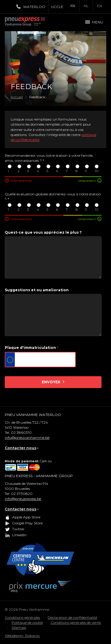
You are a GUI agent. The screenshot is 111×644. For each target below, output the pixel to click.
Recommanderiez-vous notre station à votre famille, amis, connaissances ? (49, 158)
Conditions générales (22, 617)
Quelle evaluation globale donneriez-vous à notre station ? (53, 197)
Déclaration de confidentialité (72, 617)
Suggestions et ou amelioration (37, 290)
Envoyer (52, 382)
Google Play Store (27, 523)
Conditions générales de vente (76, 622)
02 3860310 (21, 432)
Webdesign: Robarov (22, 636)
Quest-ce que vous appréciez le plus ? (43, 232)
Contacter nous (21, 448)
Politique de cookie (27, 622)
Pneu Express (31, 22)
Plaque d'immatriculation (32, 348)
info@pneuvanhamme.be (27, 437)
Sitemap (19, 628)
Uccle (57, 7)
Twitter (18, 529)
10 (97, 169)
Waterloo (34, 7)
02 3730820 (22, 494)
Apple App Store (26, 517)
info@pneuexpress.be (23, 499)
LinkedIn (19, 535)
